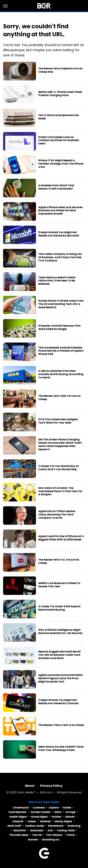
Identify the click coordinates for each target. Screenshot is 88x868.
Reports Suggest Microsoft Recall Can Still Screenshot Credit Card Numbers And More (59, 655)
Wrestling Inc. (51, 840)
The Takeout (54, 835)
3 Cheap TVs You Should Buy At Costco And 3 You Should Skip (59, 468)
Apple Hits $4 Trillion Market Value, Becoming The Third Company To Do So (57, 515)
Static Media (25, 793)
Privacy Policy (51, 786)
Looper (32, 821)
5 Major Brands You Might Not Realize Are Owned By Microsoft (59, 234)
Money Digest (63, 821)
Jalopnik (18, 821)
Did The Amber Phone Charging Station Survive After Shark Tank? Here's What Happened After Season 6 (60, 445)
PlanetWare (56, 826)
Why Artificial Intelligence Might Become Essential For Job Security (60, 632)
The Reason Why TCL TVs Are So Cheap (59, 561)
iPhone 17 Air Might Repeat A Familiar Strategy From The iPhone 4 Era (61, 164)
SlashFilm (20, 830)
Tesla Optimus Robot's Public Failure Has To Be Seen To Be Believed (57, 281)
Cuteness (39, 808)
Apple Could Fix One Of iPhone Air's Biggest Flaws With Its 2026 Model (61, 538)
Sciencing (74, 826)
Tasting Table (66, 830)
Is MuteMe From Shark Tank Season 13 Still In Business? (56, 187)
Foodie (67, 808)
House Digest (39, 817)
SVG (50, 830)
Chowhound (21, 808)
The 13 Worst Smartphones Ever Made (59, 117)
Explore (54, 808)
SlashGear (37, 830)
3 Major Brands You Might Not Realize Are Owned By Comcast (58, 702)
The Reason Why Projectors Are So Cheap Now (60, 70)
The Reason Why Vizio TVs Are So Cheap (59, 398)
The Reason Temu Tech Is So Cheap (61, 725)
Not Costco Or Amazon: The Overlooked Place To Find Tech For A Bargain (60, 491)
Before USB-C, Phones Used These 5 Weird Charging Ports (60, 94)
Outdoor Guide (35, 826)
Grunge (70, 812)
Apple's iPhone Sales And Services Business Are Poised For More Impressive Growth (60, 211)
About (30, 786)
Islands (70, 817)
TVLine (70, 835)
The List (37, 835)
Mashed (45, 821)
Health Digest (18, 817)
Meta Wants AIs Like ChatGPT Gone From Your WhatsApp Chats (61, 748)
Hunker (56, 817)
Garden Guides (41, 812)
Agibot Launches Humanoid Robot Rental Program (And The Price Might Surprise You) (60, 678)
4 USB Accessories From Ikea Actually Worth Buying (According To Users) (61, 374)
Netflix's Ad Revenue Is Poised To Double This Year (59, 585)
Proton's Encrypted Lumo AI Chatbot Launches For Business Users (59, 141)
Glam (58, 812)
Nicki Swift (14, 826)
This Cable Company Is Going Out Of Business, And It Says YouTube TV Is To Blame (60, 257)
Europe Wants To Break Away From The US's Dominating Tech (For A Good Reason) (61, 304)
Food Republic (18, 812)
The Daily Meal (19, 835)
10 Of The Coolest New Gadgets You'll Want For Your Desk (58, 421)
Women (33, 840)
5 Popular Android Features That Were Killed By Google (59, 327)
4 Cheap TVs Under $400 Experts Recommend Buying (59, 608)
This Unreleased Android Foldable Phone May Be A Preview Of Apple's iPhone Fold (61, 351)
